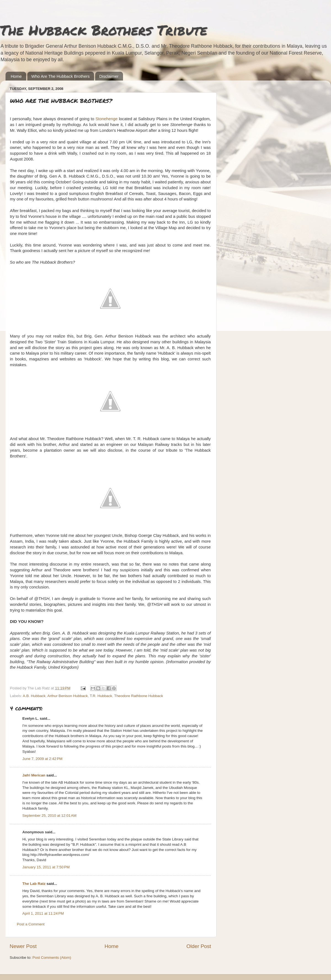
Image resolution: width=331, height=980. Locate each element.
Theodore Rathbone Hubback (139, 696)
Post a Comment (31, 924)
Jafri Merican (34, 775)
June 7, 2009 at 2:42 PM (42, 759)
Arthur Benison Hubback (68, 696)
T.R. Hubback (101, 696)
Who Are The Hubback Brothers (61, 76)
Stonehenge (106, 119)
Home (16, 76)
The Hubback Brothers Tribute (104, 30)
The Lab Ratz (34, 884)
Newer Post (23, 946)
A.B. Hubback (34, 696)
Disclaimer (109, 76)
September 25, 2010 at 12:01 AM (49, 816)
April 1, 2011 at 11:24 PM (43, 913)
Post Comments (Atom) (52, 958)
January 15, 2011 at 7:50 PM (46, 867)
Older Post (199, 946)
